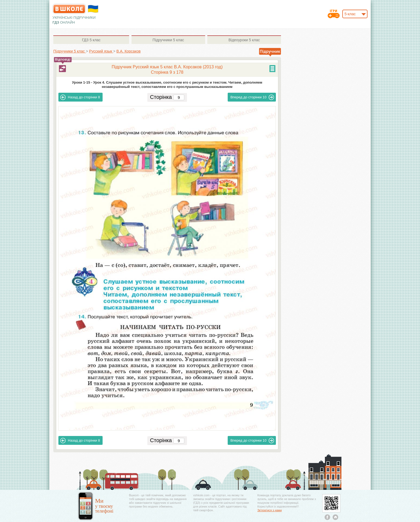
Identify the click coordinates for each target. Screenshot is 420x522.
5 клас (91, 40)
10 (252, 97)
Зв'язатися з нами (270, 510)
